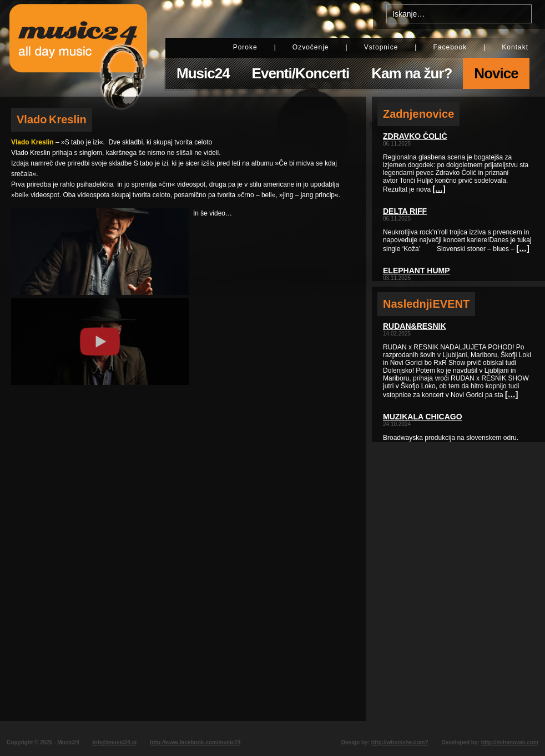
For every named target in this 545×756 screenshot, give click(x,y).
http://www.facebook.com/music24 (195, 742)
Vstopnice (381, 47)
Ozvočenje (311, 47)
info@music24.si (115, 742)
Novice (496, 73)
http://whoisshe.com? (400, 742)
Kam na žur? (412, 73)
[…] (439, 189)
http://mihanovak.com (510, 742)
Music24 (203, 73)
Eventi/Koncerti (301, 73)
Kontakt (515, 47)
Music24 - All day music (78, 48)
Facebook (450, 47)
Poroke (245, 47)
